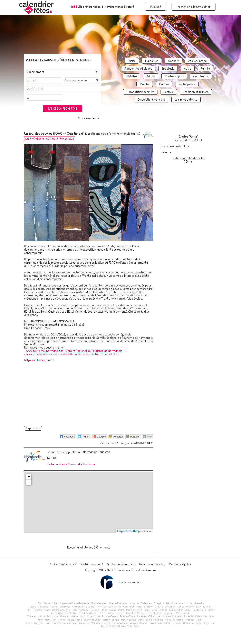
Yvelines (190, 620)
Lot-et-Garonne (87, 613)
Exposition (152, 61)
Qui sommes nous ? (63, 564)
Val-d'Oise (133, 626)
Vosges (134, 623)
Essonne (177, 623)
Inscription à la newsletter (194, 7)
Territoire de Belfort (159, 623)
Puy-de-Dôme (127, 616)
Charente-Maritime (83, 607)
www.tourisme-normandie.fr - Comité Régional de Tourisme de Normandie (74, 351)
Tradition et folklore (196, 92)
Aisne (47, 603)
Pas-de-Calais (110, 616)
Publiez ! (156, 7)
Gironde (84, 610)
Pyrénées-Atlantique (149, 616)
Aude (174, 603)
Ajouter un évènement (121, 564)
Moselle (64, 616)
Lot (75, 613)
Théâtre (132, 76)
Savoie (115, 620)
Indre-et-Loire (134, 610)
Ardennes (146, 603)
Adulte (151, 76)
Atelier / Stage (197, 61)
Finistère (38, 610)
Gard (47, 610)
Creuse (159, 607)
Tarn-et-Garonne (61, 623)
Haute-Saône (75, 620)
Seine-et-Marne (174, 620)
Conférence (201, 76)
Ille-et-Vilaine (109, 610)
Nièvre (74, 616)
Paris (141, 620)
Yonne (143, 623)
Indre (121, 610)
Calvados (43, 607)
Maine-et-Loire (116, 613)
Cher (99, 607)
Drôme (190, 607)
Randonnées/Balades (139, 69)
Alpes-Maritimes (118, 603)
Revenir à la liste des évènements (89, 547)
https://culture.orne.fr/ (39, 360)
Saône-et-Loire (92, 620)
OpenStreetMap (129, 531)
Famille (205, 69)
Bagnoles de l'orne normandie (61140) (116, 134)
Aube (166, 603)
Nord (83, 616)
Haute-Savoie (129, 620)
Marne (141, 613)
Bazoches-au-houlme (175, 146)
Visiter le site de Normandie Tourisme (71, 464)
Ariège (157, 603)
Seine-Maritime (155, 620)
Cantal (54, 607)
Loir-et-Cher (176, 610)
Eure (198, 607)
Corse (118, 607)
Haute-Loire (199, 610)
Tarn (47, 623)
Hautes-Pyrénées (172, 616)
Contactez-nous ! (91, 564)
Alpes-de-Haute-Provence (74, 603)
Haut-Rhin (51, 620)
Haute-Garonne (61, 610)
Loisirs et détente (186, 100)
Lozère (102, 613)
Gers (75, 610)
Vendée (95, 623)
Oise (90, 616)
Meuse (41, 616)
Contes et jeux (174, 76)
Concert (173, 61)
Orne (97, 616)
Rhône (62, 620)
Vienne (106, 623)
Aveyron (184, 603)
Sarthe (106, 620)
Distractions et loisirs (151, 100)
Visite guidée (187, 84)
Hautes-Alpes (99, 603)
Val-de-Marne (117, 626)
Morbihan (52, 616)
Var (75, 623)
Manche (131, 613)
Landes (163, 610)
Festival (169, 92)
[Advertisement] (89, 393)
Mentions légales (180, 564)
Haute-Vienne (120, 623)
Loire (188, 610)
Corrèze (108, 607)
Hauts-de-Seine (192, 623)
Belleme (166, 152)
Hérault (95, 610)
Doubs (181, 607)
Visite (132, 61)
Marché (145, 84)
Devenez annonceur (152, 564)
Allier (55, 603)
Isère (147, 610)
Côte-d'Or (129, 607)
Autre (188, 69)
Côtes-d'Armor (144, 607)
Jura (154, 610)
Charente (65, 607)
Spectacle (168, 69)
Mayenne (169, 613)
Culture (164, 84)
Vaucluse (84, 623)
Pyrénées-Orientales (196, 616)
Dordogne (170, 607)
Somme (38, 623)
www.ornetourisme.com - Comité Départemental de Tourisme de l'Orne (73, 354)
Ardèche (134, 603)
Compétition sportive (140, 92)
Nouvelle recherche (89, 118)
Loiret (68, 613)
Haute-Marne (154, 613)
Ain (40, 603)
